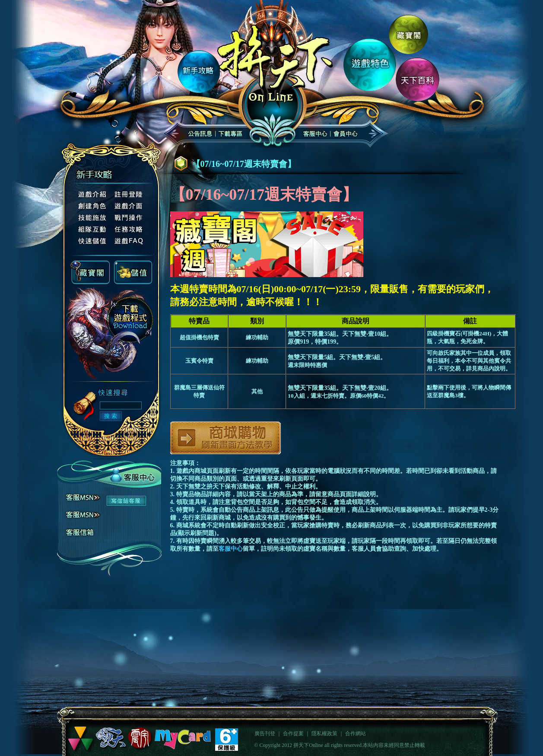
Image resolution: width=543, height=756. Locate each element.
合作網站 (356, 734)
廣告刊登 (265, 734)
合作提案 (293, 734)
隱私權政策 (324, 734)
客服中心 (231, 549)
